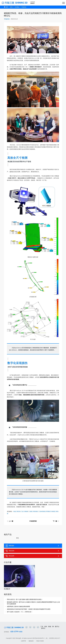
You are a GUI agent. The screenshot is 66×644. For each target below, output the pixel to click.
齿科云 (43, 628)
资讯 (11, 7)
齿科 (46, 627)
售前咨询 (32, 551)
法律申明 (23, 641)
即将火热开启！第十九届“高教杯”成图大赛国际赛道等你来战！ (25, 599)
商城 (50, 627)
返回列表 (33, 521)
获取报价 (32, 546)
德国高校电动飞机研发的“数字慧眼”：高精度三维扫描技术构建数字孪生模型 (29, 609)
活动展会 (17, 7)
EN (53, 627)
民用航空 (7, 589)
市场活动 (24, 7)
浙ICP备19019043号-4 (38, 638)
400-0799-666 (16, 632)
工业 (42, 627)
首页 (7, 7)
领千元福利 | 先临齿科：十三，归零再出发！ (20, 612)
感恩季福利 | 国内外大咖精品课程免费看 (18, 606)
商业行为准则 (40, 641)
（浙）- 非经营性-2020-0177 (52, 638)
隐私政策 (31, 641)
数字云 (57, 627)
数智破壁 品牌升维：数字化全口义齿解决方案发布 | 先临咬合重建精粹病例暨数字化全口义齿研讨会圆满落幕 (33, 603)
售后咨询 (32, 556)
